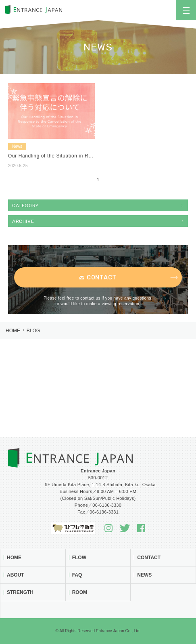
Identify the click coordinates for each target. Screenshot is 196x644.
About (16, 575)
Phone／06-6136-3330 (98, 505)
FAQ (77, 575)
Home (13, 331)
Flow (79, 558)
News (144, 575)
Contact (149, 558)
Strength (20, 592)
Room (80, 592)
